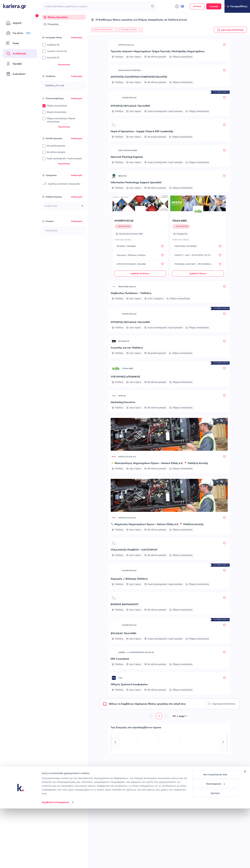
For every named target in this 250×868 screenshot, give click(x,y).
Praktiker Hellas (127, 287)
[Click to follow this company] (123, 226)
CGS (120, 678)
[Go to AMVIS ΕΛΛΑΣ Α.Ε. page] (114, 45)
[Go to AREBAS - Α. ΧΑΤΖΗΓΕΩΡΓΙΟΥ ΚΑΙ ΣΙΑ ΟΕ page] (114, 652)
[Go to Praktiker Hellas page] (114, 287)
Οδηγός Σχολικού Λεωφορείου (129, 684)
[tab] (64, 17)
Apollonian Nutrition (129, 70)
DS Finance (124, 341)
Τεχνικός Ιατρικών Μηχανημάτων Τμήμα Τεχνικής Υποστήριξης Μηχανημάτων (158, 51)
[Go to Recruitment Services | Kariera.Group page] (190, 742)
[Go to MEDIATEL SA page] (127, 742)
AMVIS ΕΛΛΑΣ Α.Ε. (126, 45)
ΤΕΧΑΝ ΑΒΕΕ (180, 221)
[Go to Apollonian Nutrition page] (114, 70)
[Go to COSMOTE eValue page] (211, 742)
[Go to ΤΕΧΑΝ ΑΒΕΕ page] (198, 211)
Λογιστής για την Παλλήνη (127, 348)
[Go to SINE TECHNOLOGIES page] (114, 150)
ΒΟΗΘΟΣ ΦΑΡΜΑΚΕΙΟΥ (125, 604)
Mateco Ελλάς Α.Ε (127, 457)
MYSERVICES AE (129, 98)
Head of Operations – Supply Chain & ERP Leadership (142, 131)
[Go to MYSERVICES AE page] (116, 98)
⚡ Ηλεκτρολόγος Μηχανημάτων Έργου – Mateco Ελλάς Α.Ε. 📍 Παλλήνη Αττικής (159, 463)
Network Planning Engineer (127, 157)
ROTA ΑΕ (122, 396)
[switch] (45, 184)
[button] (237, 6)
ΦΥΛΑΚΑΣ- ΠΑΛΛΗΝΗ (123, 633)
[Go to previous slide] (115, 742)
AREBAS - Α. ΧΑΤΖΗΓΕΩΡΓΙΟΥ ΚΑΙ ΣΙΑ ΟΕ (136, 652)
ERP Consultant (120, 659)
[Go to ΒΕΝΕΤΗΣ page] (114, 176)
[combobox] (96, 6)
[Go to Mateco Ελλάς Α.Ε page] (114, 457)
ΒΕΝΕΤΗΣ (123, 176)
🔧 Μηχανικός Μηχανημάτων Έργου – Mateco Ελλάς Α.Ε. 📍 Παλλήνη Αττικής (157, 524)
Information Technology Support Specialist (136, 182)
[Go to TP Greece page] (169, 742)
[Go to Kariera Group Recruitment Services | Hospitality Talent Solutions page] (148, 742)
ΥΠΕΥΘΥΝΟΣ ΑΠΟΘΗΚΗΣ (125, 377)
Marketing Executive (123, 402)
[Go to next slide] (223, 742)
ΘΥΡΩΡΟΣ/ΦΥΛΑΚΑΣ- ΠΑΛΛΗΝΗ (130, 106)
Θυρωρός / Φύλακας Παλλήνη (129, 579)
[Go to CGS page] (114, 678)
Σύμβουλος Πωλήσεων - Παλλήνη (131, 293)
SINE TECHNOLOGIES (128, 150)
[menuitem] (20, 23)
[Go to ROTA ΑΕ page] (114, 396)
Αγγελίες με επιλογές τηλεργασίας (64, 184)
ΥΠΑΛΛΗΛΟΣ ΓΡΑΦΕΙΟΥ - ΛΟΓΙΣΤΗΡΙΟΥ (134, 550)
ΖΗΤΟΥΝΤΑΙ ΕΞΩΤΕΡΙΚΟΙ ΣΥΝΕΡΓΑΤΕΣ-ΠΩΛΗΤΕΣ (139, 77)
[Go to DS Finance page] (114, 341)
